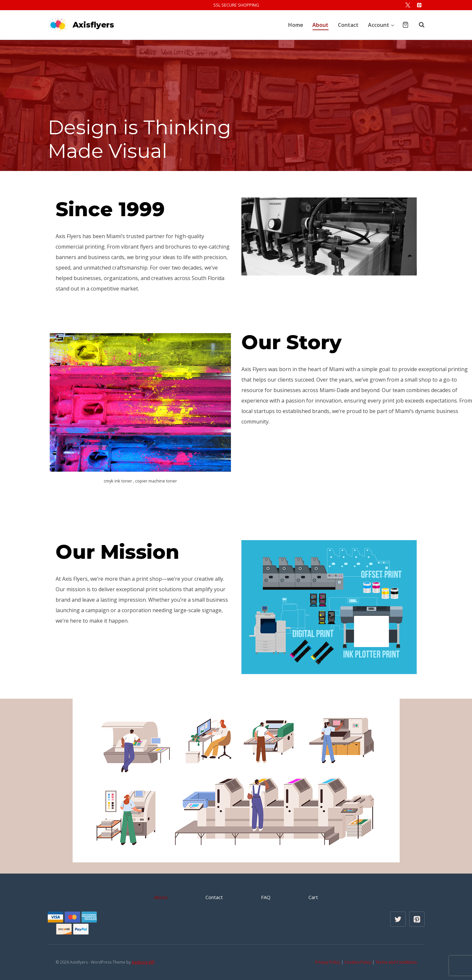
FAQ (266, 897)
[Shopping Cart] (405, 25)
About (320, 25)
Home (296, 25)
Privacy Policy (328, 962)
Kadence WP (143, 962)
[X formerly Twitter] (398, 919)
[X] (408, 5)
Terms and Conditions (396, 962)
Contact (348, 25)
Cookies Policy (358, 962)
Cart (313, 897)
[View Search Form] (418, 25)
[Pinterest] (420, 5)
